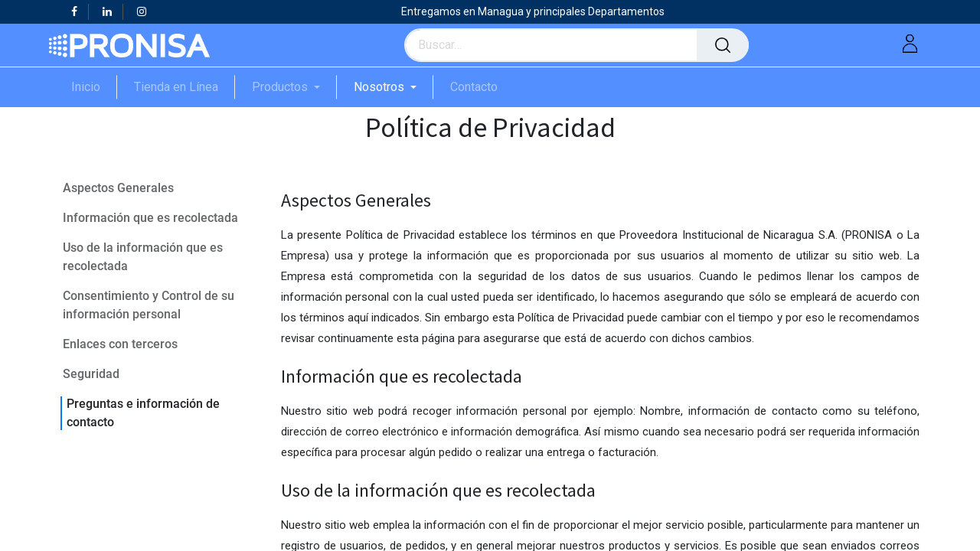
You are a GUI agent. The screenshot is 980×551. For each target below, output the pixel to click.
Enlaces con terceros (120, 344)
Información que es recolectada (150, 218)
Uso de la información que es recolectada (143, 257)
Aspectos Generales (118, 188)
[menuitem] (94, 87)
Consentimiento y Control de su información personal (149, 305)
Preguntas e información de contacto (143, 413)
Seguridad (91, 374)
